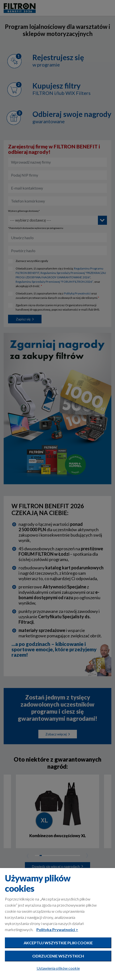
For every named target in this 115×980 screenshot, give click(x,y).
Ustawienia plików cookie (58, 968)
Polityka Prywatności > (57, 929)
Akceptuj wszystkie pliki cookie (58, 943)
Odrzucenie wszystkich (58, 956)
